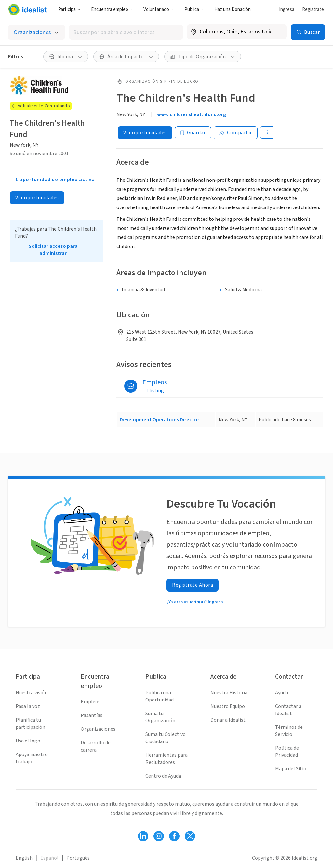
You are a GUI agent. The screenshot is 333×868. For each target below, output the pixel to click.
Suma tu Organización (160, 717)
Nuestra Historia (229, 693)
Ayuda (282, 693)
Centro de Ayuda (163, 776)
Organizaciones (98, 729)
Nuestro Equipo (228, 706)
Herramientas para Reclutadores (166, 759)
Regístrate (313, 10)
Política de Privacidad (287, 752)
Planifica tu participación (30, 724)
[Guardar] (193, 133)
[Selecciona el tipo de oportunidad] (36, 32)
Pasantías (92, 715)
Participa (69, 10)
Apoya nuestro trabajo (32, 758)
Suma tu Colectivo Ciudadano (166, 738)
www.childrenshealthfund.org (192, 114)
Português (78, 858)
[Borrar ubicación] (278, 32)
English (24, 858)
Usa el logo (28, 741)
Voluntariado (159, 10)
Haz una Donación (233, 10)
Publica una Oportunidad (160, 696)
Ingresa (287, 10)
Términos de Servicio (289, 731)
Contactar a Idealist (288, 710)
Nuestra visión (32, 693)
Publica (194, 10)
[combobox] (126, 32)
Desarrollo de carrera (96, 746)
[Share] (236, 133)
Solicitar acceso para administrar (53, 250)
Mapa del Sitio (291, 769)
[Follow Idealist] (143, 836)
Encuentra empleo (112, 10)
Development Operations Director (160, 420)
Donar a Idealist (228, 720)
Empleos (91, 702)
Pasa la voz (28, 706)
